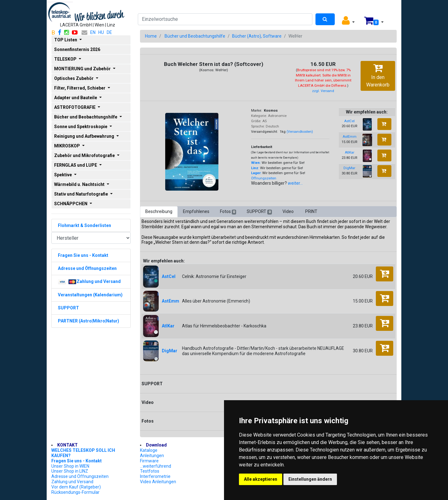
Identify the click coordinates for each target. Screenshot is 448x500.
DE (109, 32)
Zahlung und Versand (72, 482)
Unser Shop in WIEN (70, 466)
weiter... (295, 183)
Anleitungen (152, 456)
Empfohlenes (196, 211)
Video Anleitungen (158, 482)
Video (289, 211)
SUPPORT (259, 212)
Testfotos (150, 471)
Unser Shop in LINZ (70, 471)
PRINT (311, 211)
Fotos (228, 212)
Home (151, 36)
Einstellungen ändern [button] (310, 479)
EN (93, 32)
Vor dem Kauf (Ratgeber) (76, 487)
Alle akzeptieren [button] (261, 479)
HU (101, 32)
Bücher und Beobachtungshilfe (195, 36)
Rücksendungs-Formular (75, 492)
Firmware (149, 461)
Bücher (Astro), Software (257, 36)
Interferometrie (155, 476)
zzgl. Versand (323, 91)
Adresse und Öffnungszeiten (80, 476)
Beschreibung (159, 211)
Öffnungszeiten (264, 178)
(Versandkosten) (300, 132)
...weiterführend (156, 466)
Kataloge (149, 450)
